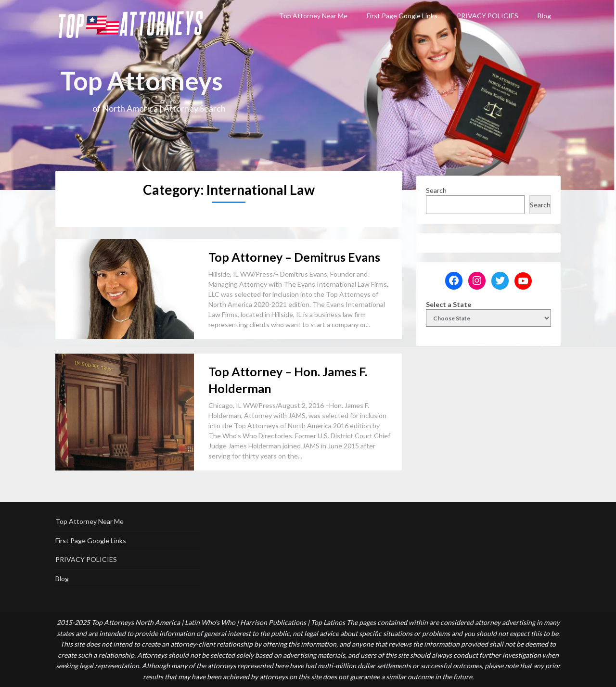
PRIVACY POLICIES (488, 16)
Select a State (449, 304)
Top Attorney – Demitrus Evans (294, 257)
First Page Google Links (402, 16)
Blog (544, 16)
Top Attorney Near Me (313, 16)
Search (436, 190)
